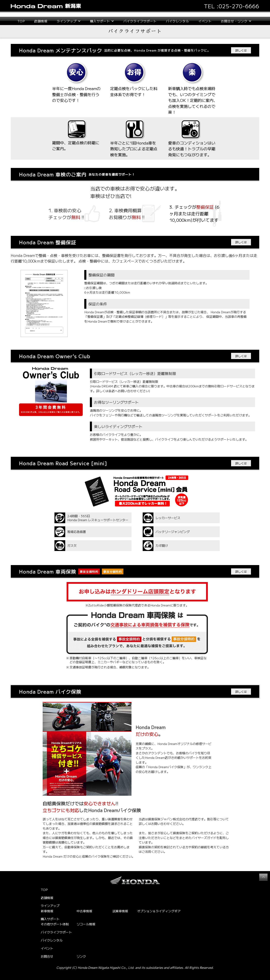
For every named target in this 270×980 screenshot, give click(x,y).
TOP (21, 21)
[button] (69, 21)
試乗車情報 (120, 911)
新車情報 (47, 911)
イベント (205, 21)
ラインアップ (50, 906)
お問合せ (47, 956)
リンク (81, 956)
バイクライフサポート (140, 21)
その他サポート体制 (55, 924)
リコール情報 (86, 924)
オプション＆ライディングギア (159, 911)
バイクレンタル (177, 21)
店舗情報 (41, 21)
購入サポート (50, 919)
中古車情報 (84, 911)
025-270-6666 (239, 6)
